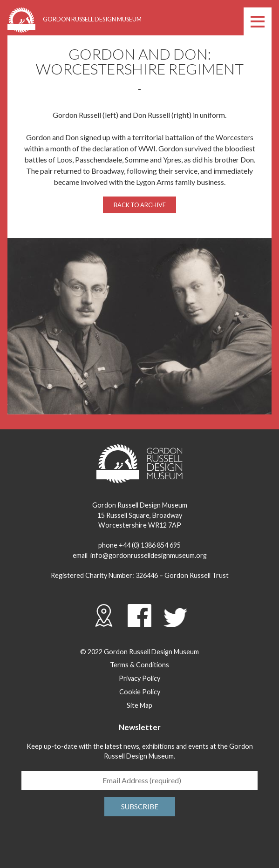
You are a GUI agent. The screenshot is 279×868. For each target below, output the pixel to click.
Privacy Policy (139, 678)
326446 (147, 575)
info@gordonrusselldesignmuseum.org (149, 555)
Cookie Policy (140, 692)
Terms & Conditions (139, 665)
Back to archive (140, 205)
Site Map (139, 705)
